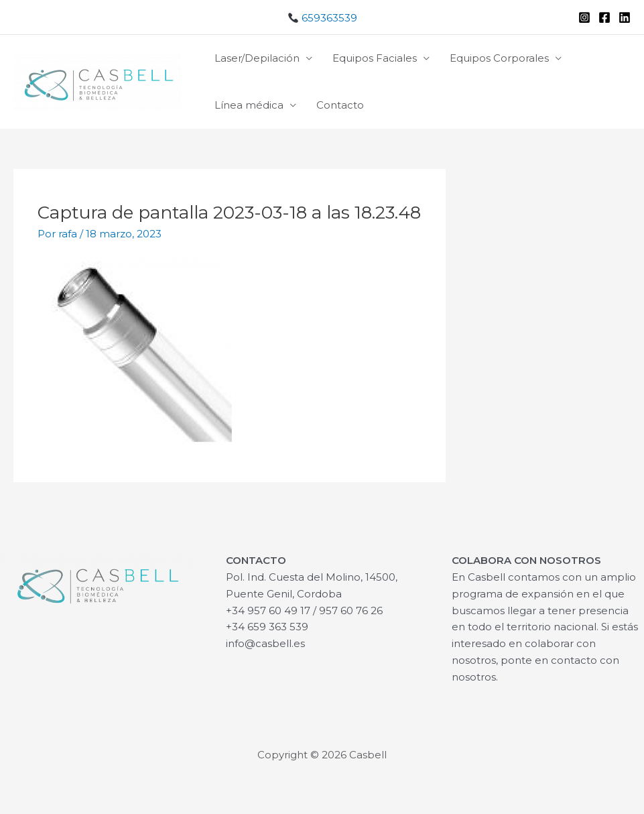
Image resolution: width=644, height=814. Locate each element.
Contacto (340, 105)
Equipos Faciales (375, 58)
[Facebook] (604, 17)
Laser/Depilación (257, 58)
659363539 (323, 18)
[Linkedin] (625, 17)
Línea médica (249, 105)
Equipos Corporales (499, 58)
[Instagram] (584, 17)
